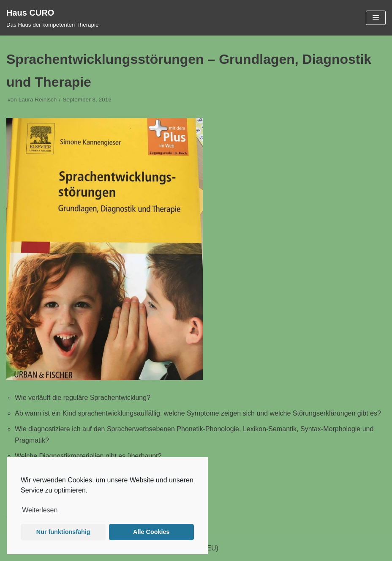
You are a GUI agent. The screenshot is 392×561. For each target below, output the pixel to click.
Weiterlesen (40, 510)
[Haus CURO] (52, 18)
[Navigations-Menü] (376, 18)
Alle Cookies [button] (151, 532)
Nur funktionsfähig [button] (63, 532)
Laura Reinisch (38, 100)
